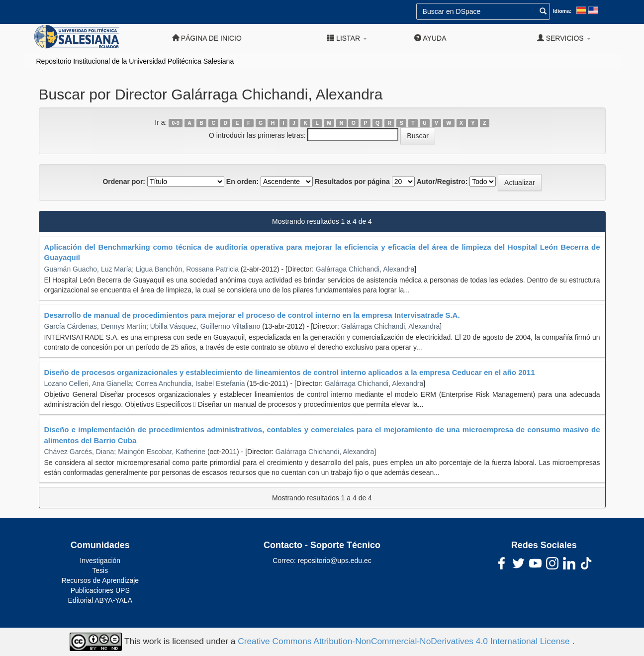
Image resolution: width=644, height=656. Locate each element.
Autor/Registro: (442, 182)
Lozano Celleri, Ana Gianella (88, 383)
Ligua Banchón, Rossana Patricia (187, 269)
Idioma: (562, 11)
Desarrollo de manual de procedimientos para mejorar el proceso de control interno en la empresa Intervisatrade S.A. (252, 315)
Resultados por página (352, 182)
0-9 (176, 123)
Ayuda (430, 38)
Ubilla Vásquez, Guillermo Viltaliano (205, 326)
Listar (347, 38)
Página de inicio (207, 38)
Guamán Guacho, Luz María (88, 269)
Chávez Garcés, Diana (79, 452)
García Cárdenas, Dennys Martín (95, 326)
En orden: (242, 182)
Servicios (564, 38)
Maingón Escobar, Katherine (162, 452)
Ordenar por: (124, 182)
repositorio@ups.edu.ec (335, 561)
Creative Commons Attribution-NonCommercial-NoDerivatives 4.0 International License (405, 641)
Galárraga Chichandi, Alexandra (365, 269)
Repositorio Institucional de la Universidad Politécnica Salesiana (135, 61)
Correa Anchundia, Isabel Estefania (190, 383)
